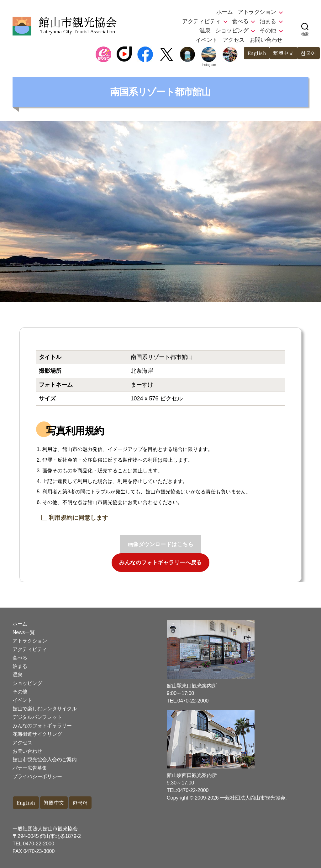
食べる (240, 21)
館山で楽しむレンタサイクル (45, 709)
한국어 (308, 53)
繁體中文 (282, 53)
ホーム (225, 12)
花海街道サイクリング (37, 734)
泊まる (268, 21)
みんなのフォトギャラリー (42, 726)
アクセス (234, 40)
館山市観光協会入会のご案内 (45, 759)
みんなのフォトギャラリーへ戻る (160, 563)
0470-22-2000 (39, 844)
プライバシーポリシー (37, 776)
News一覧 (24, 632)
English (253, 53)
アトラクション (257, 12)
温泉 (205, 30)
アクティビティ (201, 21)
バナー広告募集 (30, 768)
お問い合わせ (266, 40)
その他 (268, 30)
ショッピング (232, 30)
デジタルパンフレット (37, 717)
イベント (207, 40)
